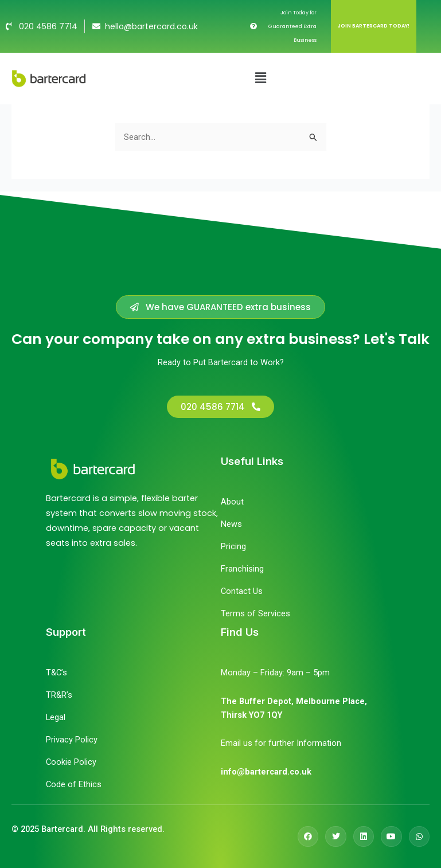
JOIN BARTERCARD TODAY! (374, 26)
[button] (260, 78)
